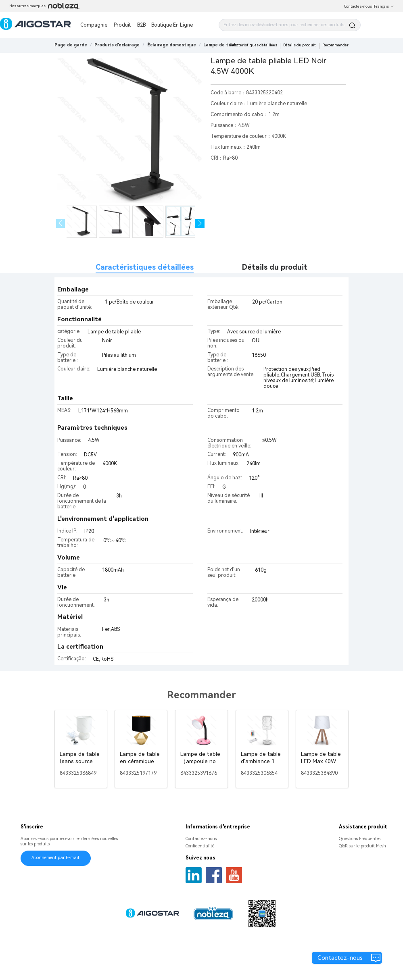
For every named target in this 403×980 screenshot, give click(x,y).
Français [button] (384, 6)
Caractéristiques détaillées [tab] (145, 267)
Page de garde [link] (71, 45)
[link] (117, 45)
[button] (200, 224)
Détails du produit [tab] (275, 267)
